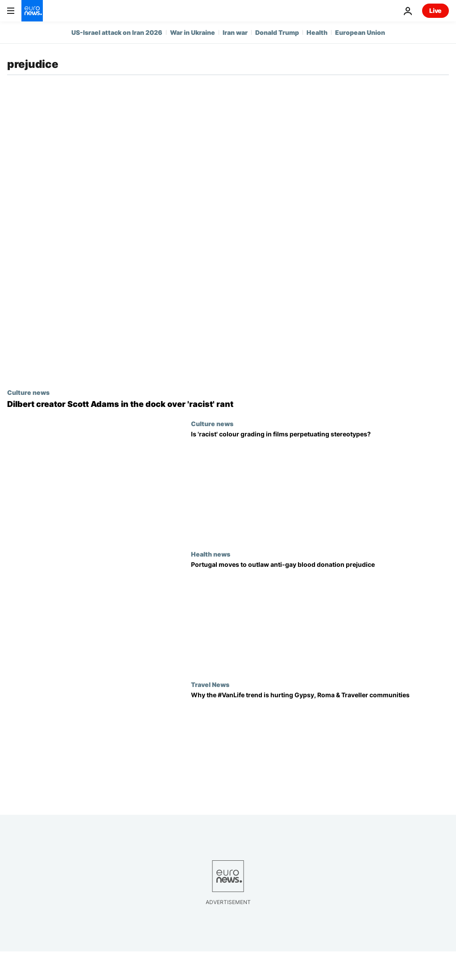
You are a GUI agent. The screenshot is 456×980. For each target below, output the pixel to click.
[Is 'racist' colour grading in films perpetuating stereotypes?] (320, 485)
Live (435, 10)
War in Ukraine (193, 32)
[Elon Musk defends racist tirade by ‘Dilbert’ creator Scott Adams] (228, 404)
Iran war (235, 32)
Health (317, 32)
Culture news (28, 392)
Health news (211, 554)
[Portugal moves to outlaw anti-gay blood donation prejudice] (320, 616)
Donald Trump (277, 32)
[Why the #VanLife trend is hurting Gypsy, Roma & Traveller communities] (320, 746)
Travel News (210, 684)
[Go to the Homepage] (32, 11)
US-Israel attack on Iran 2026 (117, 32)
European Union (360, 32)
